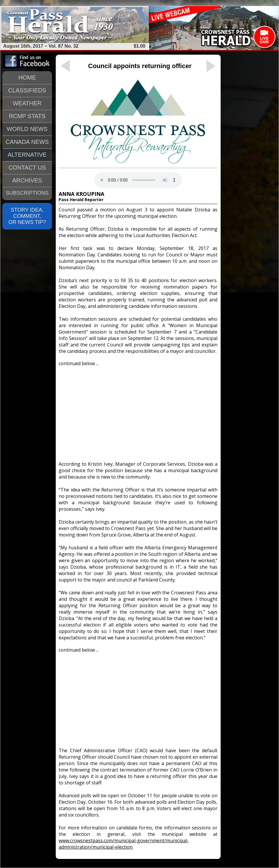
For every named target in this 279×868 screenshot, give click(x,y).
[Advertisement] (138, 411)
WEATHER (27, 103)
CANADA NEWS (27, 142)
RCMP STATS (27, 116)
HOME (27, 77)
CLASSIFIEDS (27, 90)
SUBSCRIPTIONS (27, 193)
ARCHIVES (27, 180)
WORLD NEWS (27, 129)
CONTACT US (27, 168)
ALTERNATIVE (27, 155)
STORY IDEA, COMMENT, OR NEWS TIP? (27, 216)
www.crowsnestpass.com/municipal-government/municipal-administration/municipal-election (124, 844)
